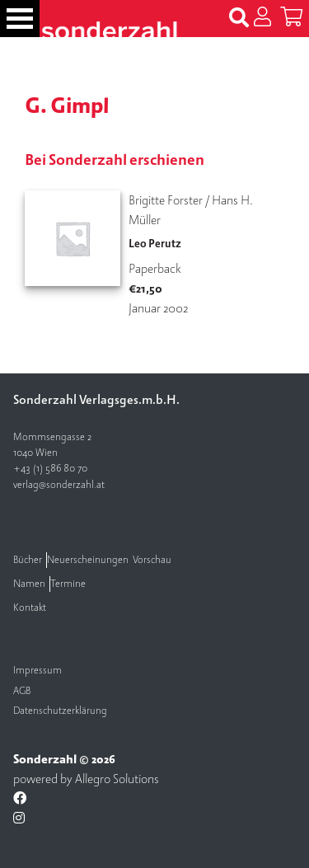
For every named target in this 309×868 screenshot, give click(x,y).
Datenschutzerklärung (60, 711)
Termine (68, 584)
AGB (22, 691)
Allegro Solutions (117, 779)
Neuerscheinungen (88, 560)
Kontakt (30, 608)
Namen (29, 584)
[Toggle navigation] (20, 19)
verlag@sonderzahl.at (59, 485)
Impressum (37, 671)
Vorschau (152, 560)
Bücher (28, 560)
